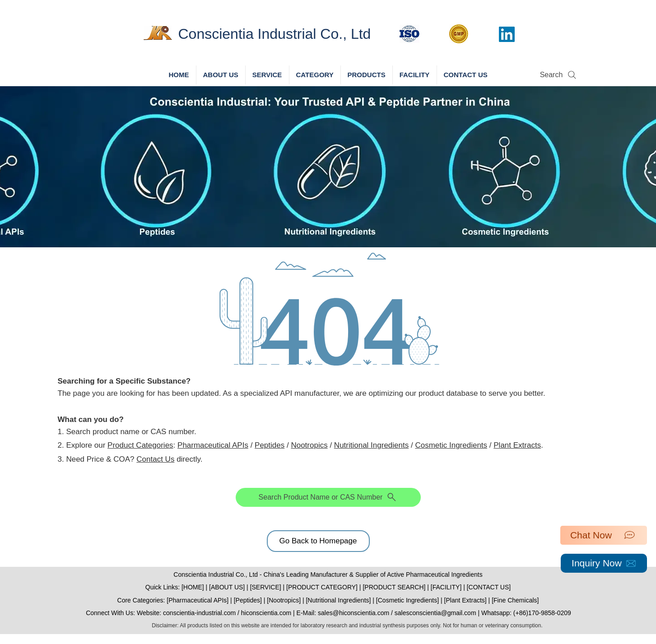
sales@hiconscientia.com (354, 613)
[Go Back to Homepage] (318, 541)
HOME (193, 587)
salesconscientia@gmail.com (435, 613)
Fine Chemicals (515, 600)
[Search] (559, 75)
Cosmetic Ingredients (451, 445)
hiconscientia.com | (269, 613)
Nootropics (309, 445)
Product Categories (140, 445)
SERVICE (266, 587)
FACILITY (446, 587)
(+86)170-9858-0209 (542, 613)
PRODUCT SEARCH (394, 587)
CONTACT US (489, 587)
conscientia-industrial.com (199, 613)
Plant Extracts (517, 445)
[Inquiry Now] (604, 563)
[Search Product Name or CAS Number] (328, 497)
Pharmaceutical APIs (213, 445)
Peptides (270, 445)
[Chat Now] (604, 535)
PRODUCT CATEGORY (322, 587)
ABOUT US (227, 587)
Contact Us (155, 459)
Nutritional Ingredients (371, 445)
